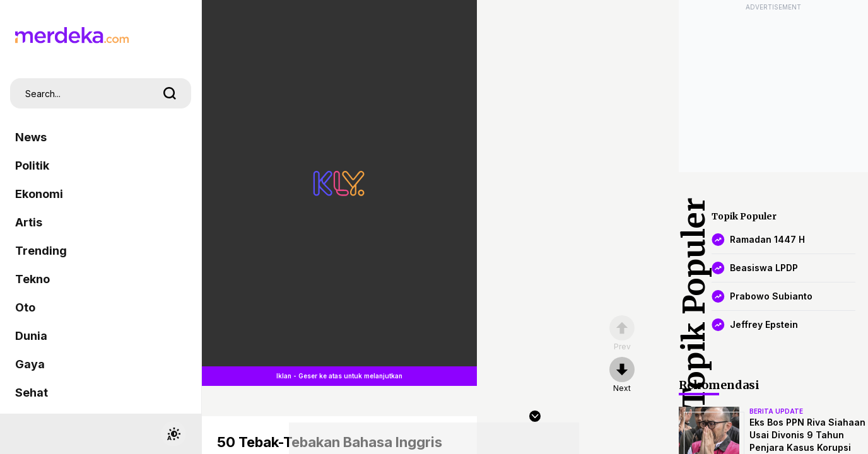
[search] (170, 93)
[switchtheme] (173, 434)
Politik (32, 166)
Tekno (32, 279)
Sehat (32, 393)
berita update (776, 411)
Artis (29, 222)
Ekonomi (39, 194)
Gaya (30, 364)
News (31, 137)
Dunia (31, 336)
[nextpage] (622, 375)
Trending (41, 251)
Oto (25, 307)
